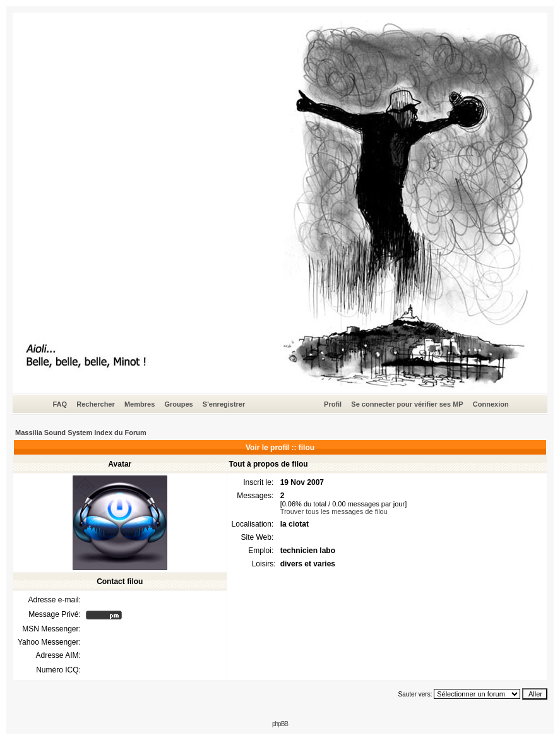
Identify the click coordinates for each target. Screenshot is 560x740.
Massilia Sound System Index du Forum (81, 433)
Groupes (178, 404)
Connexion (491, 404)
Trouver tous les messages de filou (334, 511)
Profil (333, 404)
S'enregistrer (224, 404)
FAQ (60, 404)
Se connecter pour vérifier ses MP (407, 404)
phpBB (280, 724)
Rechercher (96, 404)
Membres (140, 404)
